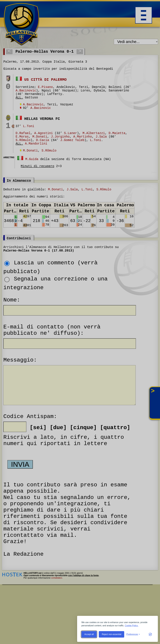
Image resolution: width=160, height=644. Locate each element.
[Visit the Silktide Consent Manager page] (150, 634)
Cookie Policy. (132, 626)
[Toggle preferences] (133, 634)
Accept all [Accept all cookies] (89, 634)
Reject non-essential (111, 634)
